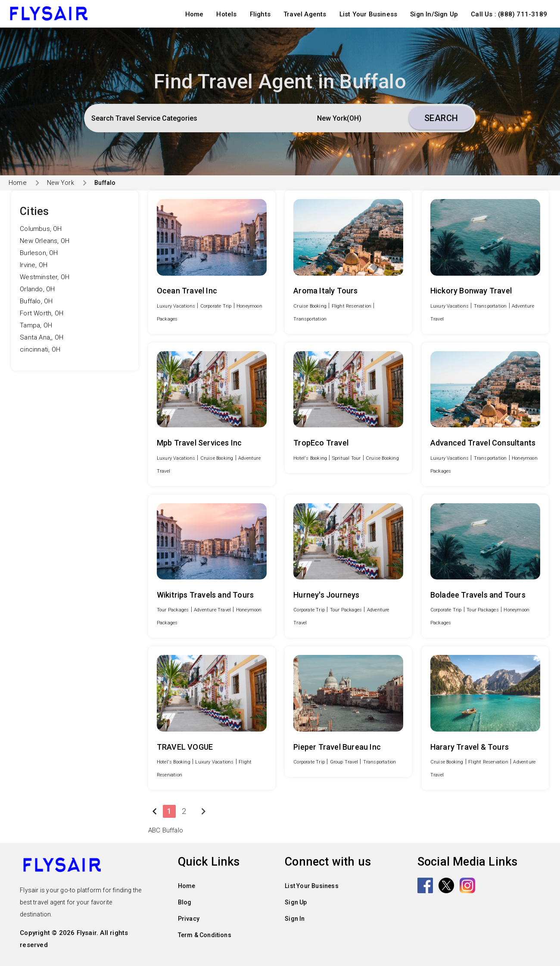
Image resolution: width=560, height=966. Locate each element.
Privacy (189, 919)
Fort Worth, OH (42, 313)
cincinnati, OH (40, 349)
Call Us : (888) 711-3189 (509, 14)
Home (194, 14)
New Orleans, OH (45, 241)
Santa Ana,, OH (42, 337)
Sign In (295, 919)
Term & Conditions (205, 935)
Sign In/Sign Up (434, 14)
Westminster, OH (45, 277)
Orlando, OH (37, 289)
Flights (260, 14)
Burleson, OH (39, 253)
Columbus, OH (41, 229)
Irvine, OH (34, 265)
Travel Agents (305, 14)
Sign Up (296, 902)
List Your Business (369, 14)
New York (61, 183)
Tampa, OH (36, 325)
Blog (185, 902)
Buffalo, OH (36, 301)
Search (441, 118)
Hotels (226, 14)
